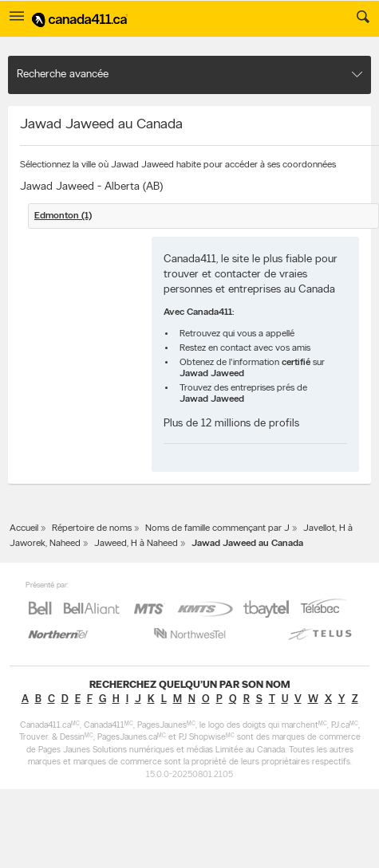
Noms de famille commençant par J (217, 528)
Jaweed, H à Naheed (136, 544)
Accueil (24, 528)
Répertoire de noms (92, 528)
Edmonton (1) (63, 216)
